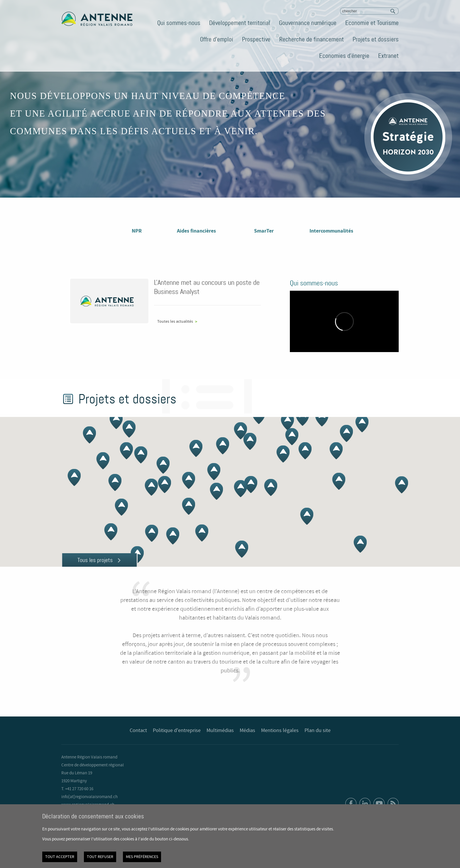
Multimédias (220, 731)
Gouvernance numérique (308, 23)
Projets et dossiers (376, 39)
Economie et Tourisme (372, 23)
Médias (247, 731)
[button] (240, 431)
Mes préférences (142, 857)
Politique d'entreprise (177, 731)
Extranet (388, 56)
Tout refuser (100, 857)
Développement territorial (240, 23)
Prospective (256, 39)
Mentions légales (280, 731)
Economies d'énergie (344, 56)
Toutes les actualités (175, 322)
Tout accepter (60, 857)
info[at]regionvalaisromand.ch (89, 797)
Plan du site (318, 731)
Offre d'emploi (217, 39)
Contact (138, 731)
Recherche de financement (312, 39)
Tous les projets (95, 560)
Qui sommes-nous (179, 23)
